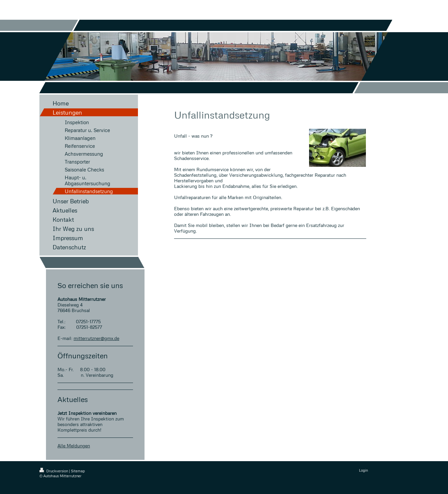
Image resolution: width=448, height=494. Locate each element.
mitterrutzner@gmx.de (96, 338)
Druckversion (54, 471)
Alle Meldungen (74, 446)
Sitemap (78, 471)
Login (363, 470)
